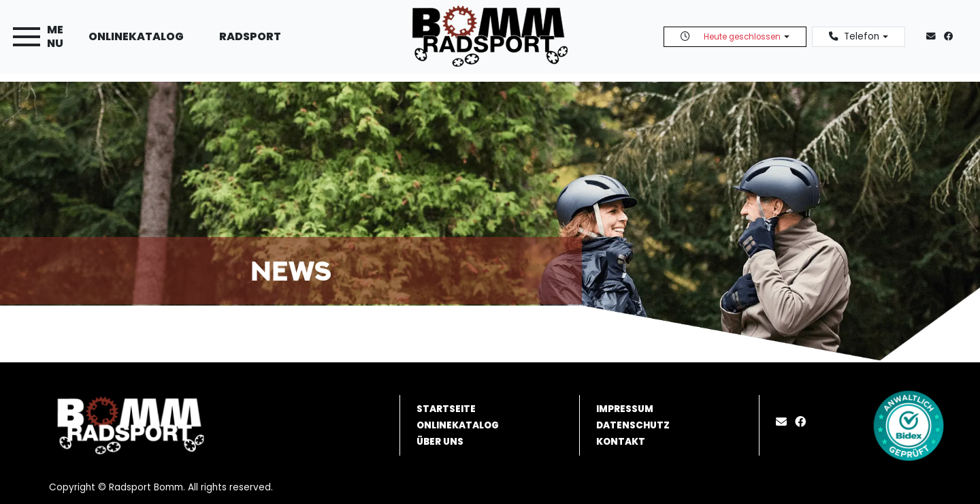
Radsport (250, 36)
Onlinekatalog (136, 36)
